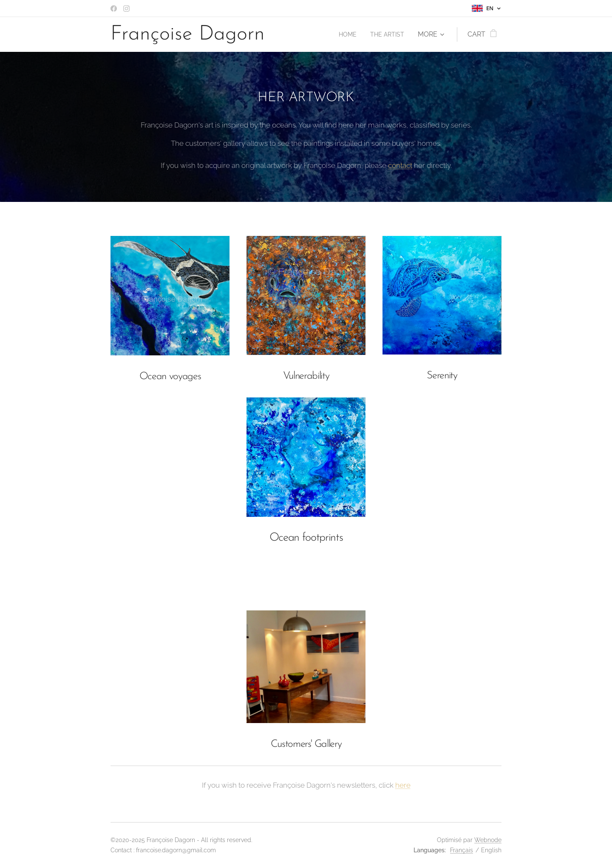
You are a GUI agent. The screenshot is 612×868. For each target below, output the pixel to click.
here (403, 785)
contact (400, 165)
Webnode (488, 840)
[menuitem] (344, 34)
